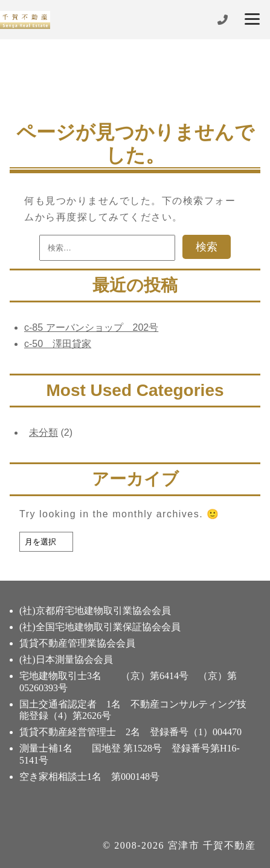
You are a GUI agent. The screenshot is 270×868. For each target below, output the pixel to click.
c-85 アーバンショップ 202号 (91, 327)
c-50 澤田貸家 (58, 344)
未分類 (43, 432)
